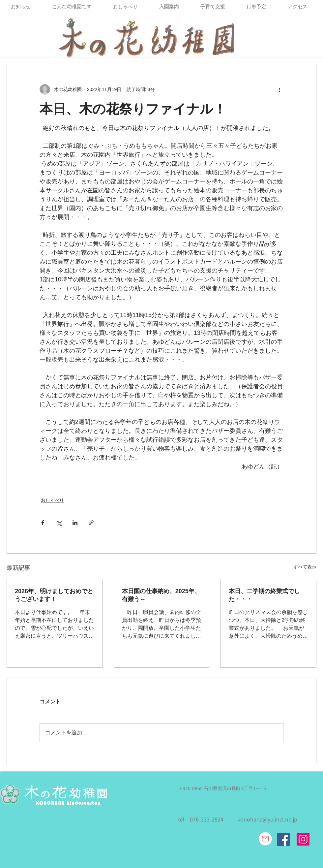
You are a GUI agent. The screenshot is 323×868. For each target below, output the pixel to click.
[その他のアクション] (279, 89)
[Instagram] (303, 839)
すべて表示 (305, 567)
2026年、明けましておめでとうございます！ (54, 595)
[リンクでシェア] (91, 523)
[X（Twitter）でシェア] (59, 523)
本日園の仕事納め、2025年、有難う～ (161, 595)
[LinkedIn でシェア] (75, 523)
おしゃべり (52, 500)
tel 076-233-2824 (201, 820)
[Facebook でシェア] (43, 523)
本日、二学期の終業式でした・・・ (264, 595)
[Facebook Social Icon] (283, 839)
